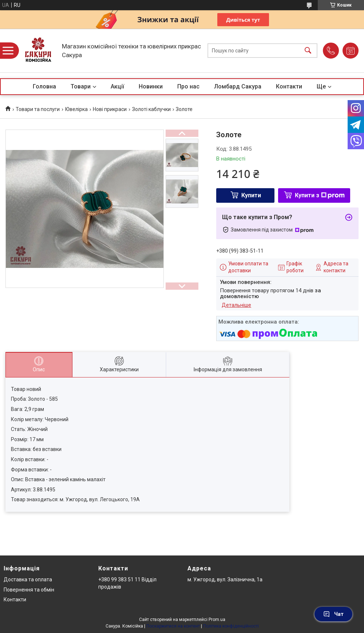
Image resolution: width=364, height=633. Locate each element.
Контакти (289, 86)
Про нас (188, 86)
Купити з (320, 195)
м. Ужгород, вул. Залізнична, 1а (225, 579)
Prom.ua (217, 620)
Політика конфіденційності (231, 626)
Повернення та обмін (29, 590)
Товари (81, 86)
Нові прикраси (110, 109)
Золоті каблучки (151, 109)
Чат (333, 614)
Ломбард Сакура (238, 86)
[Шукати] (308, 51)
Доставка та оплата (28, 579)
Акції (117, 86)
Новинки (151, 86)
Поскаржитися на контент (173, 626)
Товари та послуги (38, 109)
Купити (251, 195)
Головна (44, 86)
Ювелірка (76, 109)
